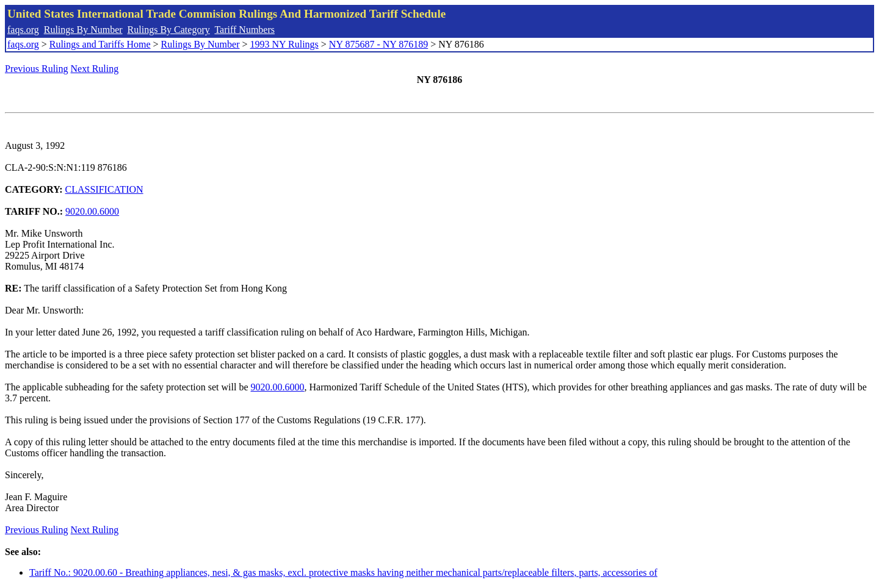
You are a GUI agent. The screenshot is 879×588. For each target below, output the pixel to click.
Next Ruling (95, 69)
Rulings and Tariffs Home (100, 44)
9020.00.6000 (92, 211)
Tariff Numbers (244, 30)
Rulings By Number (83, 30)
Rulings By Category (169, 30)
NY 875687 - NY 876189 (378, 44)
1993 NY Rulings (284, 44)
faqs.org (23, 30)
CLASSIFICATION (104, 189)
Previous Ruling (37, 69)
